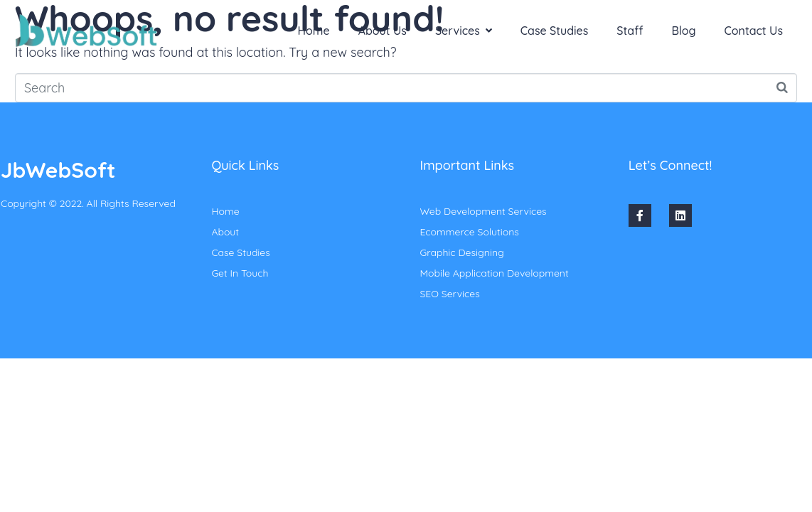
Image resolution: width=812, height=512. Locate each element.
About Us (383, 31)
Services (464, 31)
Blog (684, 31)
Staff (630, 31)
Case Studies (555, 31)
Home (314, 31)
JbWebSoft (58, 170)
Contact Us (753, 31)
